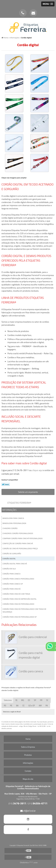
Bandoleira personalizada (14, 523)
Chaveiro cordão (10, 528)
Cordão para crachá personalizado (18, 604)
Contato (28, 771)
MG (23, 700)
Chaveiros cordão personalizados (18, 533)
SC (47, 700)
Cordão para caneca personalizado (18, 579)
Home (28, 739)
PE (11, 706)
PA (47, 706)
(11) (17, 803)
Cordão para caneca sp (13, 584)
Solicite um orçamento (28, 492)
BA (17, 706)
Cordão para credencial (33, 637)
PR (41, 700)
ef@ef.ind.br (28, 811)
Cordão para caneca (11, 574)
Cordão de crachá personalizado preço (20, 548)
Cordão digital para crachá (15, 564)
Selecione (8, 700)
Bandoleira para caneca (13, 518)
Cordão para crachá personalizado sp (20, 617)
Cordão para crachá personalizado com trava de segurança (24, 610)
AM (40, 706)
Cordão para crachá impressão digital (19, 599)
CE (23, 706)
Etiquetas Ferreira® (19, 503)
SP (35, 700)
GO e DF (32, 706)
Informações (9, 510)
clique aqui (38, 470)
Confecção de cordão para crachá (18, 543)
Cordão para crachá (11, 589)
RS (5, 706)
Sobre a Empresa (28, 747)
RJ (16, 700)
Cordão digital (9, 559)
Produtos (28, 755)
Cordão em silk (9, 569)
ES (29, 700)
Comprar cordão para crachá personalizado (23, 538)
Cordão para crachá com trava (16, 594)
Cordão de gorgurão (12, 554)
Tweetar (6, 484)
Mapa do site (28, 779)
